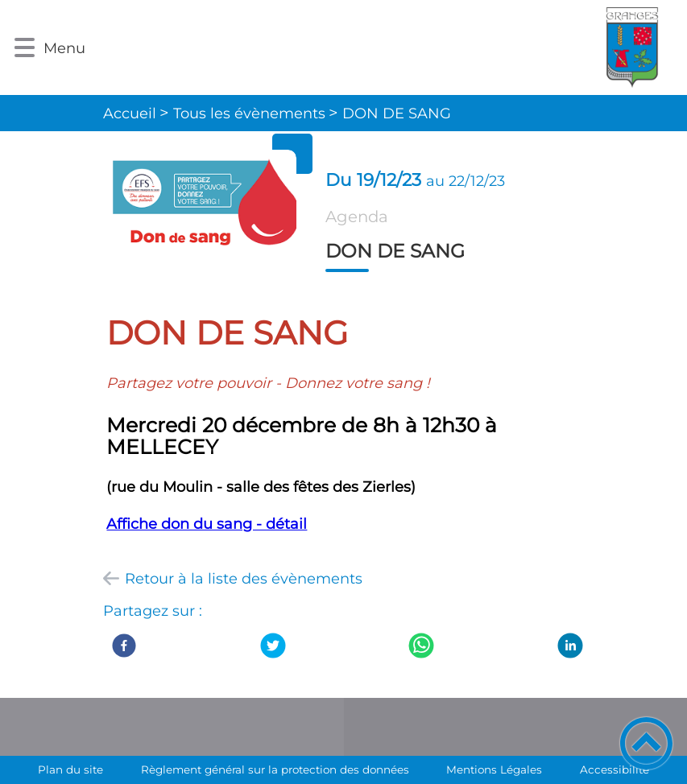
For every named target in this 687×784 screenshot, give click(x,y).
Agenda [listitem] (357, 217)
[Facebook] (124, 646)
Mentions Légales (494, 770)
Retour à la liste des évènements (244, 579)
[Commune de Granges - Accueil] (387, 47)
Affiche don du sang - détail (207, 524)
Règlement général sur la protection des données (275, 770)
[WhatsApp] (421, 646)
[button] (25, 48)
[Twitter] (273, 646)
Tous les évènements (249, 113)
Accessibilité (615, 770)
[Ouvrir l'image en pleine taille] (201, 208)
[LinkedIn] (570, 646)
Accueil (130, 113)
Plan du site (70, 770)
